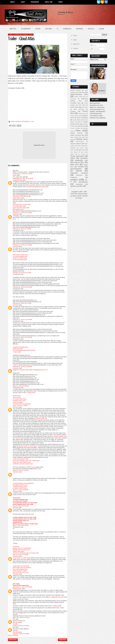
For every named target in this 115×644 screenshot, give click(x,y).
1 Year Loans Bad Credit (20, 459)
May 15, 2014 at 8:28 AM (21, 506)
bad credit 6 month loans (20, 255)
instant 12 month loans (20, 258)
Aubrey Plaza (78, 97)
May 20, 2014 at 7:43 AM (21, 555)
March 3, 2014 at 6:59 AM (21, 386)
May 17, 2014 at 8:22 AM (21, 525)
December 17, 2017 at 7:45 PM (22, 587)
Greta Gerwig (74, 116)
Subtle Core (49, 2)
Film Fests (91, 29)
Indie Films (13, 29)
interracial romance (21, 35)
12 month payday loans (20, 260)
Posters (38, 29)
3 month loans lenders (20, 501)
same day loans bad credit (21, 208)
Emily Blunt (82, 105)
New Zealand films (76, 137)
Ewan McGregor (79, 109)
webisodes (79, 184)
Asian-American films (79, 94)
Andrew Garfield (75, 90)
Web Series (49, 29)
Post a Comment (13, 635)
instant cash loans (18, 551)
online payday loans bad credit (23, 504)
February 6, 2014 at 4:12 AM (22, 196)
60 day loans (17, 396)
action (73, 158)
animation (84, 158)
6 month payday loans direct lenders (24, 350)
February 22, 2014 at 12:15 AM (22, 337)
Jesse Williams (77, 120)
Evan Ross (85, 107)
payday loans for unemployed (22, 548)
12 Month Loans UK (41, 418)
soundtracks (83, 182)
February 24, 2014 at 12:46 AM (22, 367)
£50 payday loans (18, 209)
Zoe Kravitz (74, 152)
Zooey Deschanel (77, 156)
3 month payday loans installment (23, 483)
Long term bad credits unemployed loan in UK (33, 370)
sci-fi (31, 35)
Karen (15, 175)
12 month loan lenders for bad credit (25, 503)
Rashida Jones (82, 139)
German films (82, 113)
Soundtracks (67, 29)
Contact (12, 2)
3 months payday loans (21, 499)
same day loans (18, 349)
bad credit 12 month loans (29, 446)
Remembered (80, 141)
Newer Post (13, 640)
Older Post (63, 640)
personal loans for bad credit (22, 204)
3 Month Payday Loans (20, 486)
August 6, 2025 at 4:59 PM (21, 626)
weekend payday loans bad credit (38, 187)
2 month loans (31, 392)
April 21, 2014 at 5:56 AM (21, 490)
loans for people (18, 402)
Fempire (73, 111)
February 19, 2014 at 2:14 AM (22, 273)
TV (57, 29)
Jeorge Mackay (18, 180)
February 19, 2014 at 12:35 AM (22, 245)
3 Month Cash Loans (19, 401)
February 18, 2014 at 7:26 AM (22, 229)
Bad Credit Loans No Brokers (22, 568)
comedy (81, 167)
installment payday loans (20, 347)
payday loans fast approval (21, 550)
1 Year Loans (17, 352)
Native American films (78, 135)
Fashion (101, 29)
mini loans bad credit (19, 206)
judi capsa (16, 584)
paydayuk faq (17, 522)
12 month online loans (20, 399)
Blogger (80, 198)
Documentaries (26, 29)
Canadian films (75, 103)
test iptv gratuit (17, 622)
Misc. (79, 130)
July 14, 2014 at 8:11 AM (20, 572)
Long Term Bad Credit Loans (22, 462)
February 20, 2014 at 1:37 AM (22, 303)
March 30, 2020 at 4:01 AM (21, 617)
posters (74, 180)
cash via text (17, 397)
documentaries (76, 169)
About (23, 2)
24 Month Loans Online (20, 488)
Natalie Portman (77, 133)
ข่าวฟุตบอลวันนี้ (56, 606)
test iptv (15, 624)
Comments (95, 49)
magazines (74, 177)
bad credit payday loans (20, 569)
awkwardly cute (81, 160)
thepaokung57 (17, 589)
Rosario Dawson (76, 144)
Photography (35, 2)
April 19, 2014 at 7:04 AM (21, 470)
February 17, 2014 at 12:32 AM (22, 213)
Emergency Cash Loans (20, 485)
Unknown (16, 214)
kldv (14, 619)
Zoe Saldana (81, 154)
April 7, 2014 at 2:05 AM (20, 405)
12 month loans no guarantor (22, 404)
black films (75, 165)
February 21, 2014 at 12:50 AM (22, 320)
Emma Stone (75, 107)
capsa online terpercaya (21, 585)
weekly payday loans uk (21, 521)
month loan (17, 498)
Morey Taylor (17, 198)
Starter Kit (76, 44)
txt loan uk (16, 546)
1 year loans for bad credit (21, 566)
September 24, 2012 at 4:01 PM (23, 174)
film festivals (76, 171)
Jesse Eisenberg (82, 118)
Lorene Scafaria (75, 128)
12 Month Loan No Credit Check (23, 464)
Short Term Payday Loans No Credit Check (26, 461)
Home (38, 639)
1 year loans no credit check (22, 558)
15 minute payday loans (20, 256)
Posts (94, 45)
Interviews (80, 29)
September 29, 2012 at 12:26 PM (23, 178)
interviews (79, 175)
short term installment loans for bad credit (26, 553)
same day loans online (20, 571)
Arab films (82, 92)
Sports (60, 2)
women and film (76, 186)
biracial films (79, 162)
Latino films (81, 126)
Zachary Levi (80, 150)
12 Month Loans (30, 467)
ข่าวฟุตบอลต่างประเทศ (56, 597)
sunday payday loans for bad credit (25, 517)
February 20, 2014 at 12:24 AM (22, 287)
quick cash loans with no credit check (25, 524)
